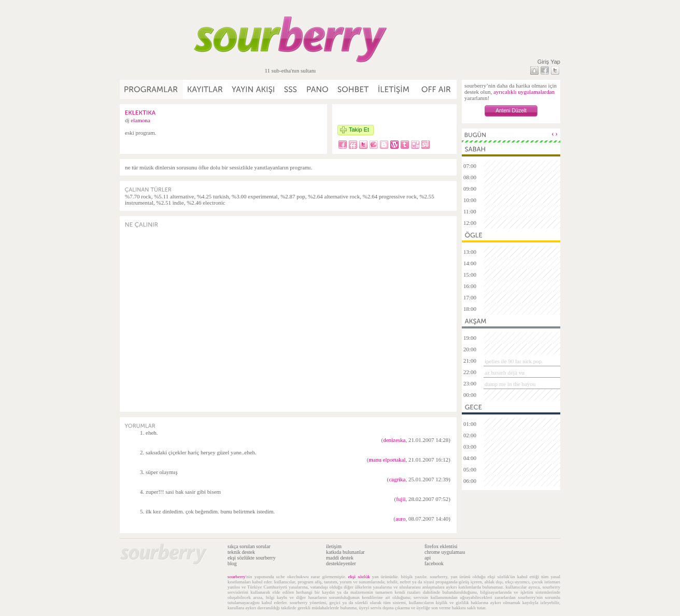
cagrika (397, 479)
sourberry (237, 577)
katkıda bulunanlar (345, 552)
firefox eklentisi (441, 546)
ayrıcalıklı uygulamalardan (524, 92)
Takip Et (359, 130)
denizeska (394, 440)
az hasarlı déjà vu (505, 373)
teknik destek (241, 552)
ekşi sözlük (359, 577)
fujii (401, 499)
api (428, 558)
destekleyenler (341, 563)
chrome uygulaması (445, 552)
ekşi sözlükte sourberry (252, 558)
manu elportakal (387, 460)
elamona (140, 120)
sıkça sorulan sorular (249, 546)
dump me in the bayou (510, 384)
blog (232, 563)
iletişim (334, 546)
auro (401, 519)
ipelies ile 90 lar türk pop (513, 361)
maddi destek (340, 558)
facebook (434, 563)
